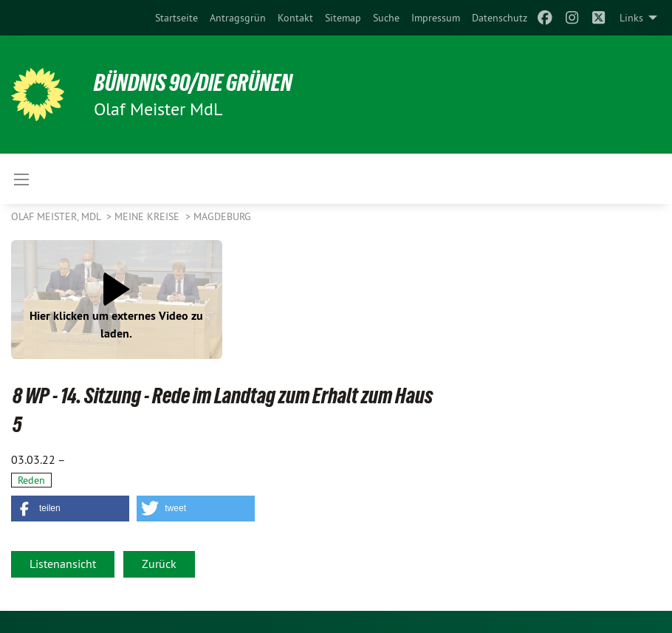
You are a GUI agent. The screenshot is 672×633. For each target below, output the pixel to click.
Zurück (159, 564)
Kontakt (295, 18)
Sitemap (343, 18)
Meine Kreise (148, 216)
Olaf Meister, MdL (57, 216)
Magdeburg (222, 216)
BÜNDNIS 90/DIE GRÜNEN (193, 83)
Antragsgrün (238, 18)
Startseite (176, 18)
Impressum (436, 18)
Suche (386, 18)
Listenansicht (63, 564)
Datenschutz (500, 18)
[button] (70, 509)
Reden (31, 480)
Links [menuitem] (631, 18)
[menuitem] (176, 18)
